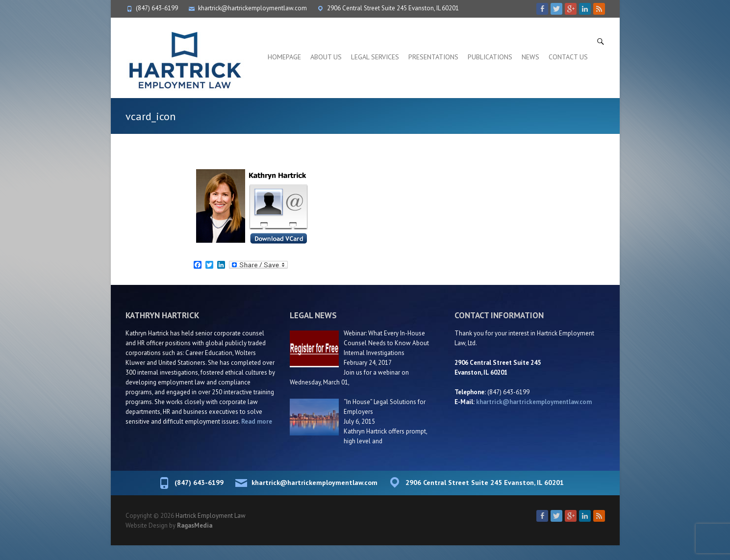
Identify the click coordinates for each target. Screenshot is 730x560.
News (530, 57)
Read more (257, 421)
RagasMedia (195, 525)
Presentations (433, 57)
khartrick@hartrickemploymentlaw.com (252, 8)
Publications (490, 57)
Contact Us (568, 57)
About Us (326, 57)
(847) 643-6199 (157, 8)
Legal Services (375, 57)
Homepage (284, 57)
